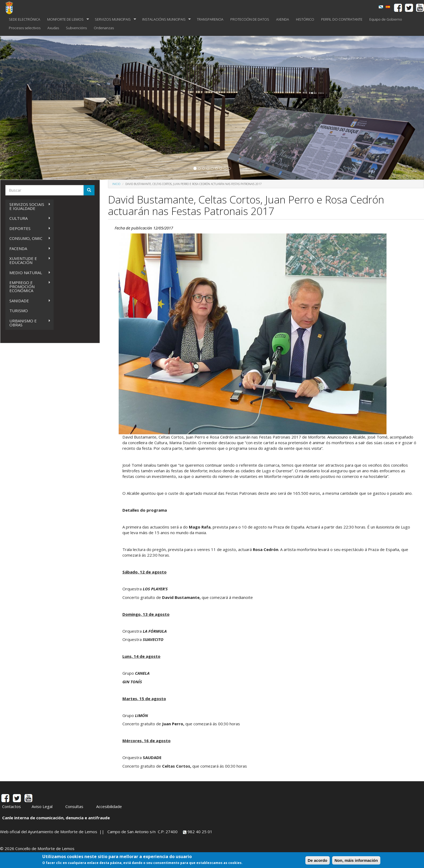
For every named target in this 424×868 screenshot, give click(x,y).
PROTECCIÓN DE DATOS (250, 19)
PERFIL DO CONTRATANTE (342, 19)
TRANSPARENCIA (210, 19)
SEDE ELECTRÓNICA (25, 19)
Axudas (53, 28)
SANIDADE (28, 301)
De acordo (318, 860)
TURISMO (19, 311)
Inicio (116, 184)
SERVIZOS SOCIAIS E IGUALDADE (28, 206)
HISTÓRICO (305, 19)
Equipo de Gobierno (386, 19)
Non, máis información (356, 860)
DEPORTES (28, 229)
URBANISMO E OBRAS (28, 323)
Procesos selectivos (25, 28)
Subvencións (76, 28)
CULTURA (28, 218)
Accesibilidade (109, 806)
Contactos (12, 806)
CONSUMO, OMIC (28, 238)
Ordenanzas (104, 28)
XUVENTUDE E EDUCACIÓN (28, 260)
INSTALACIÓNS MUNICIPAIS (165, 19)
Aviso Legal (42, 806)
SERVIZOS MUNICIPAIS (114, 19)
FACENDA (28, 249)
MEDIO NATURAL (28, 273)
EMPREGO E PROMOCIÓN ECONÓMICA (28, 286)
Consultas (74, 806)
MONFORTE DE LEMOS (66, 19)
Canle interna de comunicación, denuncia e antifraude (56, 818)
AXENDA (283, 19)
